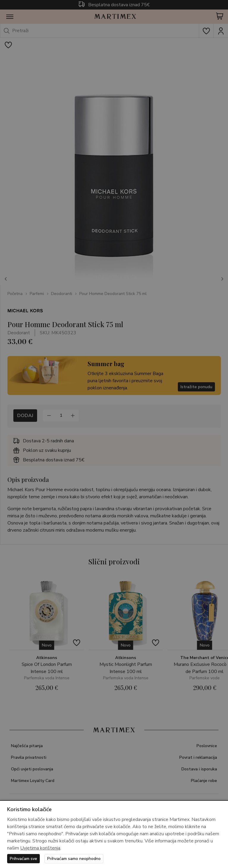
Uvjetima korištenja (40, 848)
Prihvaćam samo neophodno (74, 859)
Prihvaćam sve (23, 859)
